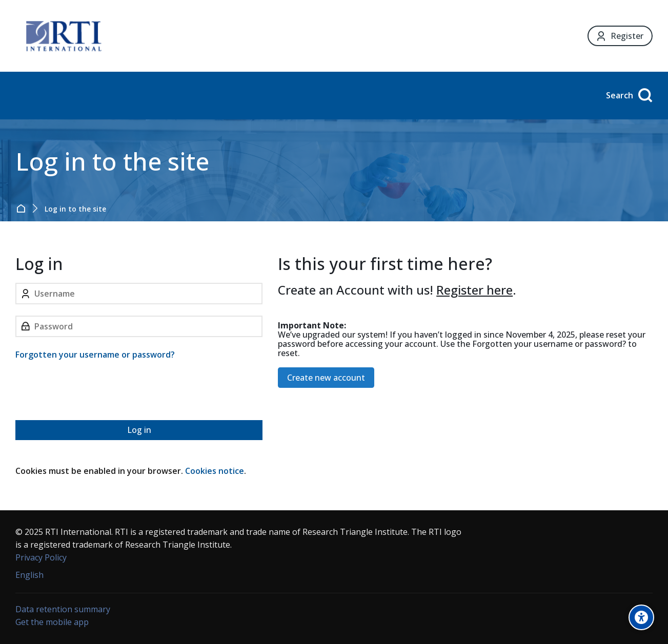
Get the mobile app (52, 622)
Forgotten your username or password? (95, 355)
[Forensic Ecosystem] (64, 36)
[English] (29, 575)
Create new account (326, 378)
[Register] (620, 36)
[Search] (628, 96)
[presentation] (93, 392)
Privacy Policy (41, 557)
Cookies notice (215, 471)
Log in (139, 430)
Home (23, 209)
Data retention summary (63, 609)
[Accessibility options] (641, 617)
